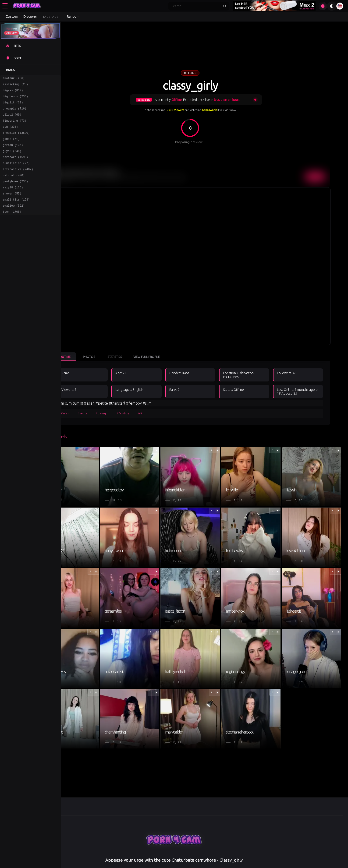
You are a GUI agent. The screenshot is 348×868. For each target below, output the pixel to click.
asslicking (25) (15, 86)
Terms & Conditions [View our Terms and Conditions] (148, 854)
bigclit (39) (13, 106)
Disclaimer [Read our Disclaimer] (190, 854)
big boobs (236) (15, 99)
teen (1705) (12, 228)
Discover (30, 17)
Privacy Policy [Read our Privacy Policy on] (117, 854)
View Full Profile (163, 349)
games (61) (11, 146)
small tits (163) (16, 214)
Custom (12, 17)
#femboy (139, 405)
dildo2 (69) (12, 119)
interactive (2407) (18, 180)
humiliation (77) (16, 174)
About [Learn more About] (207, 854)
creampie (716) (15, 113)
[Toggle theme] (332, 6)
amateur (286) (14, 79)
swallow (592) (14, 221)
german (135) (13, 153)
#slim (157, 405)
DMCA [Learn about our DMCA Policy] (172, 854)
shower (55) (12, 207)
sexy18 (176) (13, 201)
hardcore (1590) (15, 167)
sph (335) (10, 133)
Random (73, 17)
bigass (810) (13, 92)
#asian (82, 405)
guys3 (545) (12, 160)
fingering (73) (15, 126)
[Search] (196, 6)
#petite (99, 405)
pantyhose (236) (15, 194)
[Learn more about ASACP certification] (181, 865)
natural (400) (14, 187)
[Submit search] (225, 6)
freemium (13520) (16, 140)
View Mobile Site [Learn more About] (229, 854)
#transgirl (119, 405)
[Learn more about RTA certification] (163, 865)
